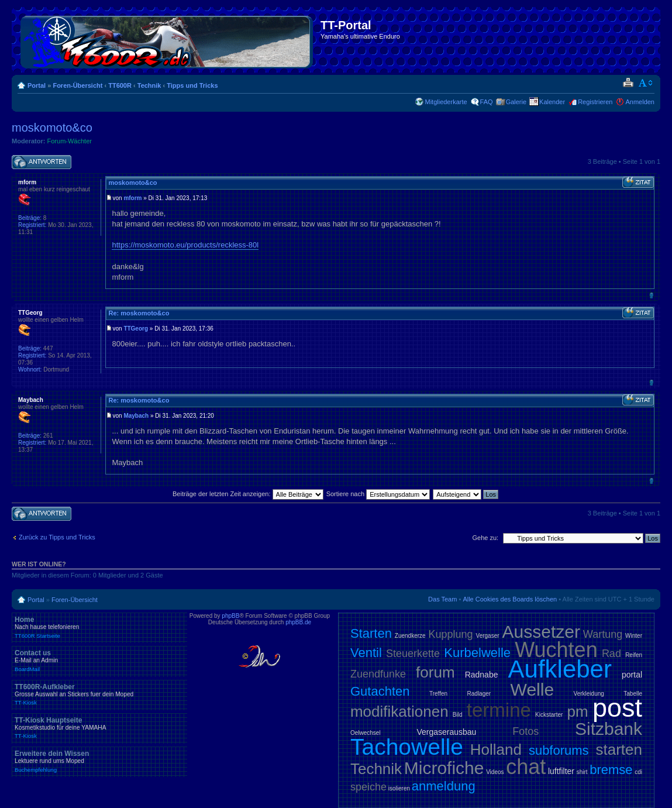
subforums (559, 750)
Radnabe (482, 675)
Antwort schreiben (42, 162)
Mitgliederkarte (446, 102)
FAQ (487, 102)
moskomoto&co (52, 128)
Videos (495, 772)
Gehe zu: (485, 538)
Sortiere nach (378, 494)
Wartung (603, 634)
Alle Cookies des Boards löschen (510, 599)
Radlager (479, 694)
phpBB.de (298, 622)
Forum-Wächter (70, 141)
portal (632, 675)
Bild (458, 715)
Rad (611, 654)
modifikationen (399, 711)
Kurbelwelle (477, 653)
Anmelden (640, 102)
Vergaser (488, 636)
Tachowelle (407, 747)
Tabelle (633, 694)
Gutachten (380, 691)
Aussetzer (541, 632)
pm (578, 711)
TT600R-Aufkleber (99, 694)
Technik (149, 85)
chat (526, 767)
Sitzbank (609, 729)
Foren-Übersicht (77, 85)
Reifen (634, 655)
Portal (37, 85)
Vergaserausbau (446, 732)
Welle (532, 690)
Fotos (525, 731)
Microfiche (444, 768)
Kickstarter (549, 715)
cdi (638, 772)
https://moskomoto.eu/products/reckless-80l (185, 245)
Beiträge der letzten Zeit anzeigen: (248, 494)
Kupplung (451, 634)
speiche (368, 787)
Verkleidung (589, 694)
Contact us (99, 661)
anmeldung (444, 786)
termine (499, 710)
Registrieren (595, 102)
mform (132, 198)
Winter (634, 636)
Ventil (366, 653)
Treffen (438, 694)
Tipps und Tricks (192, 85)
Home (99, 627)
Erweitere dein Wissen (99, 761)
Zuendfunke (378, 674)
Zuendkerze (410, 636)
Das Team (442, 599)
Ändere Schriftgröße (646, 83)
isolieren (399, 788)
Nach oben (651, 295)
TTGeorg (136, 329)
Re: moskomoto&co (139, 313)
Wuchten (556, 650)
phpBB (230, 616)
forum (435, 672)
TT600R (120, 85)
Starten (371, 633)
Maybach (136, 416)
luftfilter (561, 771)
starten (619, 749)
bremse (611, 770)
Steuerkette (413, 654)
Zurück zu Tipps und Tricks (57, 537)
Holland (496, 749)
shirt (582, 772)
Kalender (552, 102)
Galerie (516, 102)
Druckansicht (628, 83)
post (617, 708)
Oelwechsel (366, 733)
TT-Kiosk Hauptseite (99, 728)
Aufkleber (560, 669)
